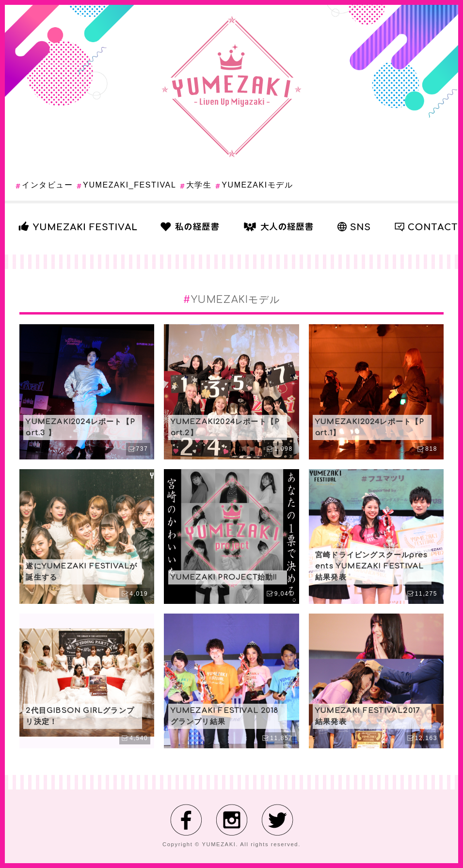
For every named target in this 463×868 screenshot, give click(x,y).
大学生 (199, 185)
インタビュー (48, 185)
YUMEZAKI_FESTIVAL (129, 185)
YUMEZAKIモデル (257, 185)
